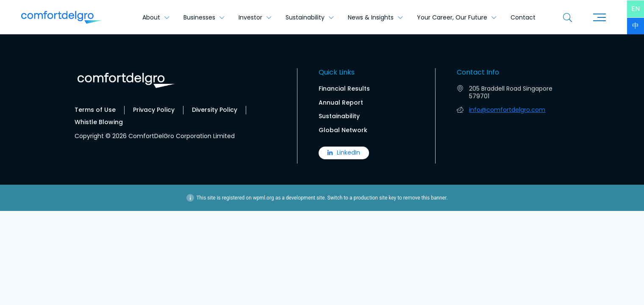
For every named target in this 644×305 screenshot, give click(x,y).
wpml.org (264, 198)
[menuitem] (636, 9)
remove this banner (425, 198)
